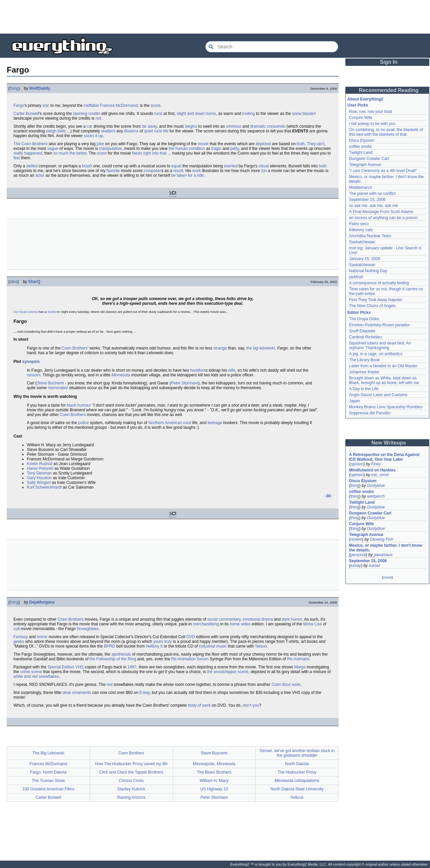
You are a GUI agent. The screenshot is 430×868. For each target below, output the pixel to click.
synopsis (31, 362)
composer (153, 171)
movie (203, 144)
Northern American (165, 423)
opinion (357, 464)
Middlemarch (361, 188)
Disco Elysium (362, 140)
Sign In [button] (389, 62)
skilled (32, 166)
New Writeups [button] (389, 443)
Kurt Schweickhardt (44, 487)
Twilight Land (361, 153)
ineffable (91, 106)
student (53, 312)
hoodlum (198, 370)
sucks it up (93, 136)
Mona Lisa (312, 624)
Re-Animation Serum (190, 659)
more (387, 577)
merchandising (206, 624)
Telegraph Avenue (365, 165)
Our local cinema (26, 312)
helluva (297, 797)
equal (176, 166)
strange (220, 348)
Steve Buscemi (214, 753)
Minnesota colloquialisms (297, 781)
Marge (300, 667)
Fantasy (21, 637)
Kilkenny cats (361, 230)
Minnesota (121, 375)
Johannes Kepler (364, 372)
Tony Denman (39, 473)
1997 (132, 667)
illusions (132, 131)
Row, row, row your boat (371, 112)
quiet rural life (156, 131)
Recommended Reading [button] (389, 90)
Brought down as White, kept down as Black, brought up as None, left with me (384, 380)
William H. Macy (214, 781)
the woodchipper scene (228, 672)
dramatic (258, 126)
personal (358, 555)
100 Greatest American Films (49, 789)
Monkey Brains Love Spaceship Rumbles (386, 407)
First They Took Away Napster (376, 300)
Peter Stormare (185, 383)
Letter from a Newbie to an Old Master (383, 366)
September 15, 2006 (367, 200)
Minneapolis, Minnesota (214, 764)
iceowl (374, 566)
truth (301, 144)
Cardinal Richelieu (365, 337)
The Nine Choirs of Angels (372, 306)
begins (191, 126)
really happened (28, 153)
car (90, 126)
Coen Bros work (286, 685)
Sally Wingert (39, 483)
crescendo (276, 126)
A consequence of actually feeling (379, 283)
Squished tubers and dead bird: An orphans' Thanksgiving (380, 345)
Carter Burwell (26, 114)
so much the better (70, 153)
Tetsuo (261, 646)
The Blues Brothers (214, 772)
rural (158, 114)
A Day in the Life (364, 389)
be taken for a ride (188, 175)
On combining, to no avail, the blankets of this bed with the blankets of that (386, 132)
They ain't (315, 144)
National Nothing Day (368, 271)
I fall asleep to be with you (372, 124)
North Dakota (297, 764)
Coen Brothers (74, 348)
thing (14, 88)
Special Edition (61, 667)
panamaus (383, 555)
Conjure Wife (361, 118)
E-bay (144, 693)
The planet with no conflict (372, 194)
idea (14, 282)
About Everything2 (365, 99)
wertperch (376, 496)
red (110, 685)
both (323, 166)
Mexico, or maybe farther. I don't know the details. (386, 548)
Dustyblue (376, 486)
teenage (215, 423)
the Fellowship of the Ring (113, 659)
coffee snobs (360, 147)
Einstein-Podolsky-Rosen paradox (379, 325)
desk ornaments (77, 693)
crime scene (31, 672)
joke (100, 144)
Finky (376, 464)
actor (40, 175)
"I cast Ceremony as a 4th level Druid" (383, 171)
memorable (58, 388)
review (356, 539)
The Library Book (364, 360)
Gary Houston (39, 478)
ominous (234, 126)
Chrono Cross (131, 781)
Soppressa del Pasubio (370, 413)
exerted (231, 166)
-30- (328, 496)
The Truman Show (48, 781)
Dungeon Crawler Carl (369, 159)
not (98, 118)
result (178, 171)
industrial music (213, 646)
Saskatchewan (362, 242)
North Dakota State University (297, 789)
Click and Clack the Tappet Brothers (131, 772)
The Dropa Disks (364, 319)
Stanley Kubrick (131, 789)
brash (87, 166)
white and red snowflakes (36, 676)
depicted (263, 144)
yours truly (162, 642)
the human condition (187, 149)
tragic (216, 149)
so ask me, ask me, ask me (373, 206)
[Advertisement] (215, 17)
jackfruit (356, 277)
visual (264, 166)
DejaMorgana (42, 602)
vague (53, 149)
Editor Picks (359, 313)
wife (232, 370)
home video (240, 624)
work (197, 171)
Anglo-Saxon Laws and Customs (378, 395)
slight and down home (196, 114)
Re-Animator (298, 659)
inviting (248, 114)
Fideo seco (359, 224)
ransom (34, 375)
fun (264, 171)
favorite (113, 171)
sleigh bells (56, 131)
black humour (79, 405)
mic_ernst (380, 475)
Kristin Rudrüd (40, 464)
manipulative (110, 149)
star (46, 106)
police (83, 423)
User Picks (358, 105)
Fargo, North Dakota (49, 772)
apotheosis (121, 654)
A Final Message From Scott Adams (381, 212)
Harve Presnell (40, 468)
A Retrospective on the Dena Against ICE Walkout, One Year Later (384, 457)
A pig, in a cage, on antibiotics (376, 354)
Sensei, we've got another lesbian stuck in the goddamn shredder (297, 753)
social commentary (224, 619)
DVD (191, 637)
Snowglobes (88, 629)
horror (42, 637)
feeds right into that (149, 153)
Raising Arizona (131, 797)
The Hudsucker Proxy (297, 772)
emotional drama (258, 619)
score (155, 106)
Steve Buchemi (50, 383)
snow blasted (304, 114)
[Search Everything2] (272, 47)
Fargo (19, 106)
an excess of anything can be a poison (383, 218)
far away (149, 126)
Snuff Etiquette (362, 331)
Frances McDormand (119, 106)
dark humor (292, 619)
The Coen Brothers (30, 144)
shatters (108, 131)
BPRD (109, 646)
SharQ (34, 282)
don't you (251, 705)
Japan (355, 401)
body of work (199, 705)
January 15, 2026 (365, 259)
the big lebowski (261, 348)
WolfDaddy (40, 88)
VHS (79, 667)
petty (235, 149)
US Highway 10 (214, 789)
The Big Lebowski (49, 753)
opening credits (87, 114)
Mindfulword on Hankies (372, 470)
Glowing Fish (381, 539)
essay (356, 566)
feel (17, 158)
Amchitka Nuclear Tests (370, 236)
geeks (19, 642)
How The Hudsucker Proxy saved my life (131, 764)
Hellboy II (154, 646)
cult (17, 629)
